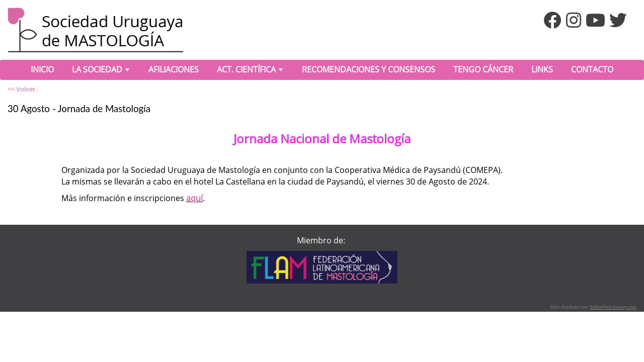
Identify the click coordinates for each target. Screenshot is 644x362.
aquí (194, 198)
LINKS (542, 69)
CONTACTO (592, 69)
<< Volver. (22, 89)
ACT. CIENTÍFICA (251, 71)
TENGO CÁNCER (483, 69)
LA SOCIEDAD (102, 71)
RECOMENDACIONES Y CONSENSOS (369, 69)
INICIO (42, 69)
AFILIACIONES (174, 69)
